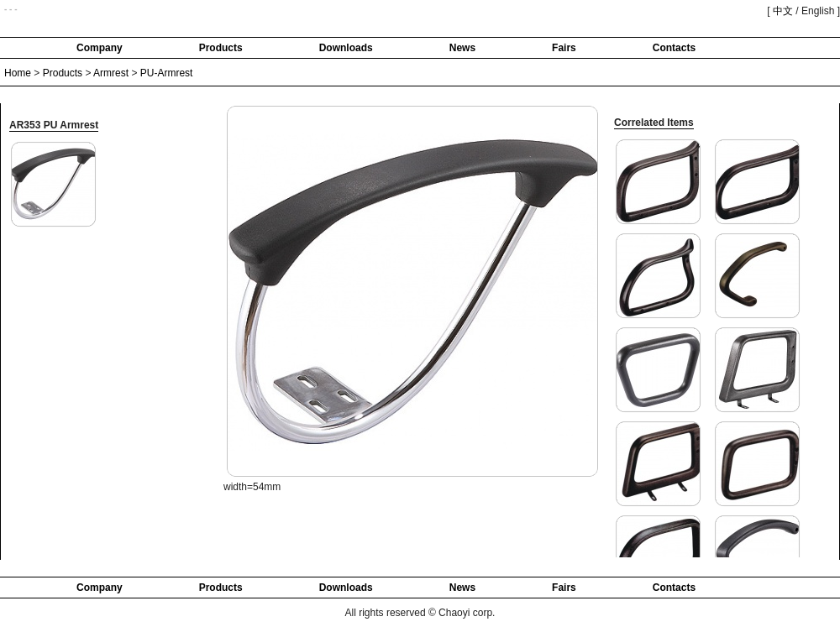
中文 (783, 11)
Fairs (564, 48)
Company (100, 48)
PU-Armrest (167, 73)
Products (221, 48)
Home (18, 73)
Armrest (111, 73)
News (462, 48)
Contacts (674, 48)
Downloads (346, 48)
